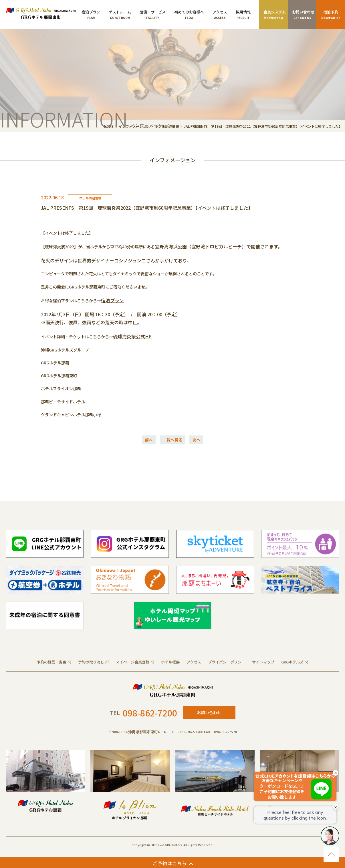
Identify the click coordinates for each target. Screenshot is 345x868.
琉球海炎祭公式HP (132, 336)
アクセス (194, 662)
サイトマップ (263, 662)
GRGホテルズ (292, 662)
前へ (149, 440)
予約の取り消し (91, 662)
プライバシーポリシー (227, 662)
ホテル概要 (170, 662)
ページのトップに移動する (331, 854)
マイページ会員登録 (133, 662)
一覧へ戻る (172, 440)
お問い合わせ (209, 712)
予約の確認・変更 (51, 662)
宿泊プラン (112, 300)
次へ (196, 440)
